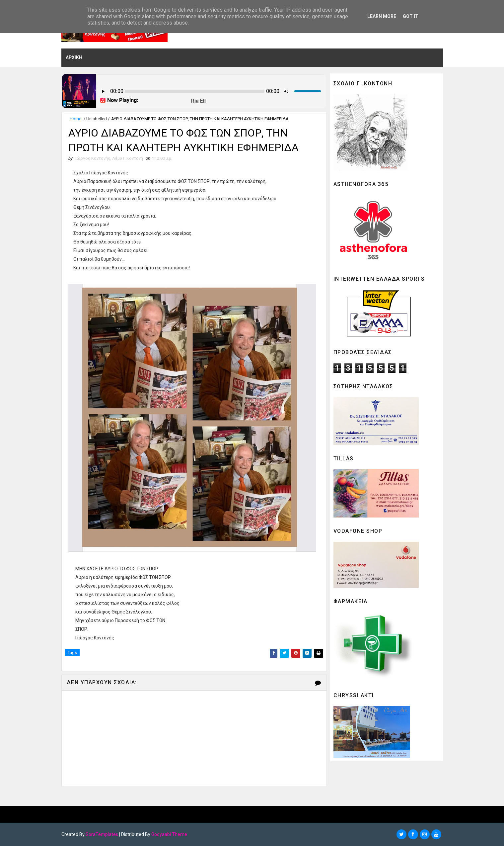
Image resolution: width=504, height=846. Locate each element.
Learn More (382, 16)
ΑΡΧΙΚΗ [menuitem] (74, 57)
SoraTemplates (102, 834)
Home (75, 119)
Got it (411, 16)
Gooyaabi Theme (169, 834)
